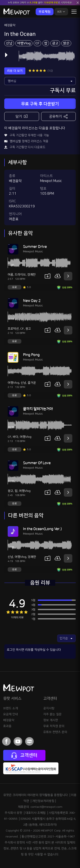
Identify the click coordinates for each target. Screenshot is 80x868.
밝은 (66, 43)
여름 (10, 275)
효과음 (7, 726)
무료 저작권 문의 (54, 726)
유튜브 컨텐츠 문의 (55, 732)
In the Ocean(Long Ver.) (42, 529)
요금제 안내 (11, 714)
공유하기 (58, 116)
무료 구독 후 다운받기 (40, 104)
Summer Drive (35, 247)
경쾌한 (31, 275)
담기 (22, 116)
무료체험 (45, 12)
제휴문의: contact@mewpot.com (40, 807)
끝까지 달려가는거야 (38, 409)
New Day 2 (32, 301)
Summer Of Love (37, 463)
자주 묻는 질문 (52, 714)
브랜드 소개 (11, 708)
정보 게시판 (51, 720)
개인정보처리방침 (43, 801)
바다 (16, 437)
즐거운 (32, 383)
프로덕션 (13, 329)
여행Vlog (24, 43)
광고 (55, 43)
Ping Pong (31, 355)
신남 (9, 43)
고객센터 (24, 755)
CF (37, 43)
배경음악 (10, 25)
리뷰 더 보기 (15, 71)
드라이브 (20, 275)
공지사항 (49, 708)
